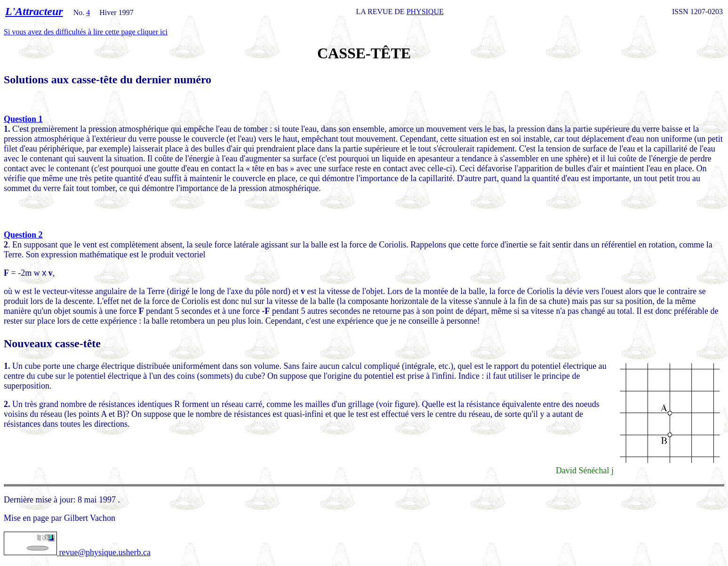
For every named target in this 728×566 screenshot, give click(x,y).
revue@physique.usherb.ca (77, 552)
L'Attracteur (34, 11)
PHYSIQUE (425, 12)
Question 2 (23, 235)
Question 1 (23, 119)
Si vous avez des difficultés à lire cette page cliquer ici (86, 32)
